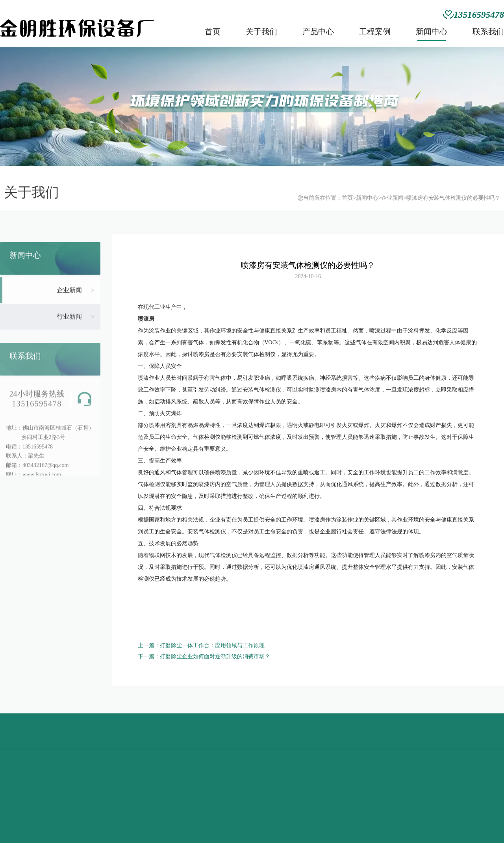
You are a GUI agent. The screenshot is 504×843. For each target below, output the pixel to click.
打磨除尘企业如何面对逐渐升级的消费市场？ (215, 656)
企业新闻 (387, 198)
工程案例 (375, 32)
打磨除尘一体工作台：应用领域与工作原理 (212, 645)
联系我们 (488, 32)
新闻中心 (432, 32)
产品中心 (318, 32)
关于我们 (261, 32)
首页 (213, 32)
